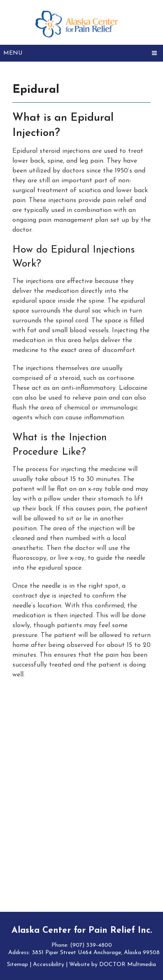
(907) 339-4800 (91, 945)
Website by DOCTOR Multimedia (113, 965)
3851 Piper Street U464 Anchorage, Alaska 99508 (96, 953)
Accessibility (49, 965)
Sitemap (17, 965)
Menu (13, 53)
